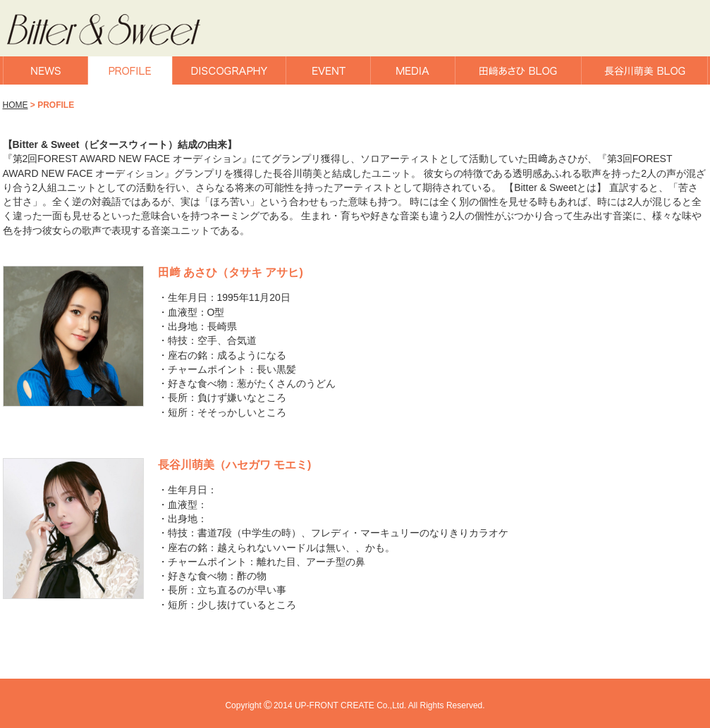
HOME (16, 105)
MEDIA (413, 70)
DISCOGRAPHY (229, 70)
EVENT (328, 70)
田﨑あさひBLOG (518, 70)
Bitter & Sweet (121, 30)
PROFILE (130, 70)
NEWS (45, 70)
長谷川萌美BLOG (644, 70)
